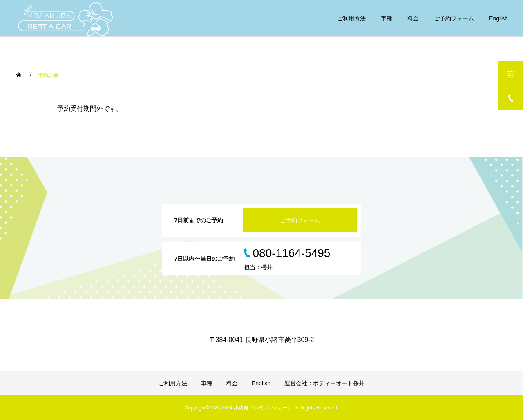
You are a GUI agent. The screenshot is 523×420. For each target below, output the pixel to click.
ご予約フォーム (454, 18)
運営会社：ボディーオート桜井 (324, 383)
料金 (413, 18)
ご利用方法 (351, 18)
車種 (387, 18)
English (498, 18)
